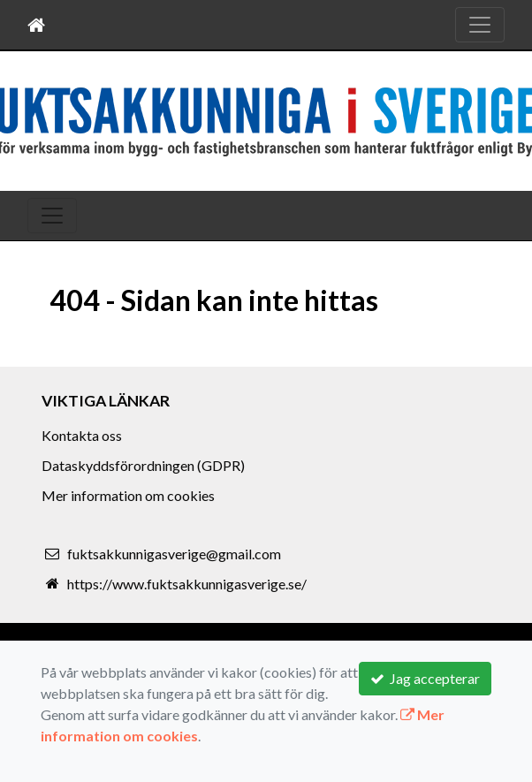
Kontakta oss (82, 435)
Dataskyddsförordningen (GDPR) (143, 465)
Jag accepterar (425, 678)
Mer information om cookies (128, 495)
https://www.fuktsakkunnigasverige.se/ (187, 584)
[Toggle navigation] (480, 25)
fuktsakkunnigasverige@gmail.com (174, 554)
